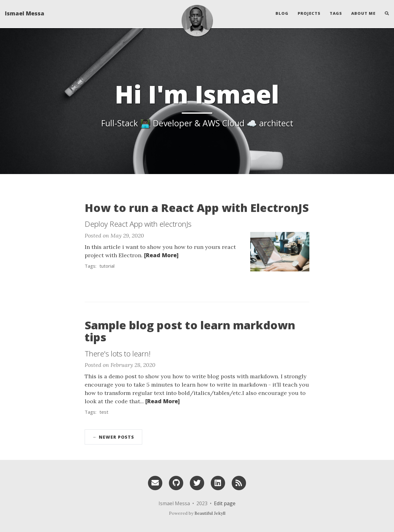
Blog (282, 14)
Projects (309, 14)
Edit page (225, 503)
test (104, 412)
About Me (363, 14)
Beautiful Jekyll (210, 513)
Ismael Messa (25, 14)
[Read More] (161, 255)
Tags (336, 14)
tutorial (107, 266)
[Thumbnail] (280, 251)
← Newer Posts (113, 437)
